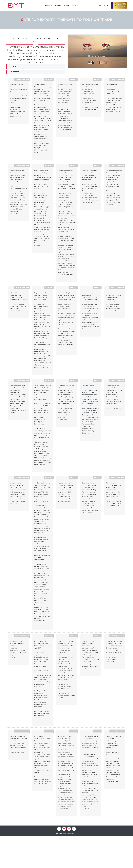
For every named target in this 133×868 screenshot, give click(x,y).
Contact (75, 4)
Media (66, 4)
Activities (57, 4)
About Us (47, 4)
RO (99, 4)
